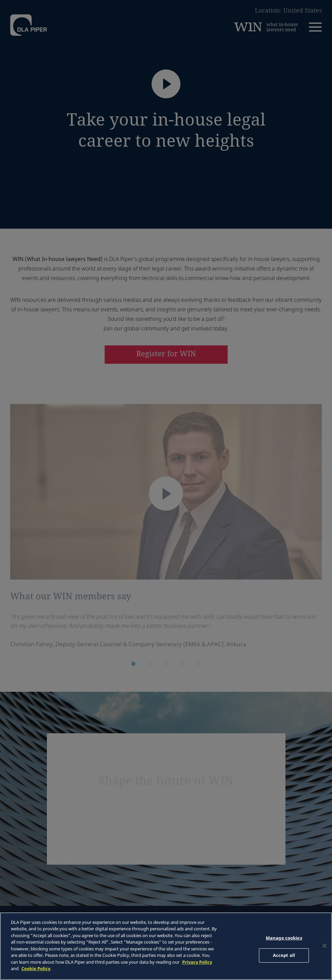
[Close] (325, 946)
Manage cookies (284, 938)
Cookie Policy (36, 968)
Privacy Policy (197, 962)
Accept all (284, 955)
